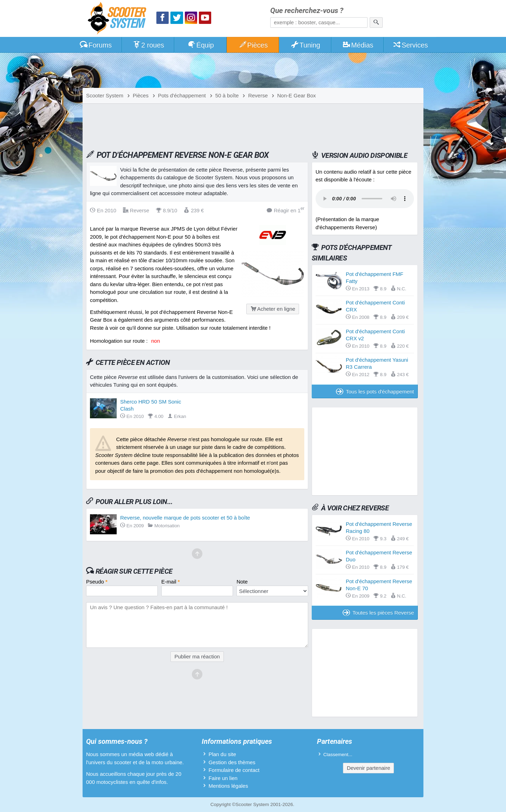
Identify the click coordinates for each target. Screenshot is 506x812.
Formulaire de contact (234, 770)
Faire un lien (223, 778)
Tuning (306, 45)
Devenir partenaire (368, 768)
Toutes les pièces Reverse (378, 613)
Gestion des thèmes (232, 762)
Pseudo (97, 582)
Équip (201, 45)
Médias (358, 45)
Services (410, 45)
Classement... (338, 755)
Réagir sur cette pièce (134, 571)
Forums (96, 45)
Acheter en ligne (273, 309)
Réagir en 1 (286, 210)
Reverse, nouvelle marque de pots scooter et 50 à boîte (185, 518)
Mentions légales (228, 786)
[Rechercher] (376, 22)
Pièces (253, 45)
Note (242, 582)
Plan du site (222, 754)
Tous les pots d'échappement (375, 391)
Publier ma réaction (197, 656)
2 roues (148, 45)
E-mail (171, 582)
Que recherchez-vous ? (307, 11)
